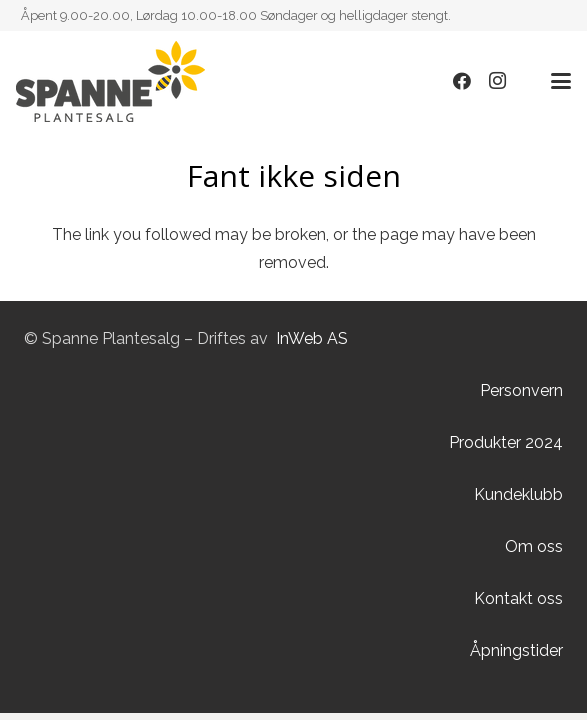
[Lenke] (110, 81)
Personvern (521, 390)
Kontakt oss (518, 598)
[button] (561, 81)
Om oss (534, 546)
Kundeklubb (518, 494)
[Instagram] (498, 81)
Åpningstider (516, 650)
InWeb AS (312, 338)
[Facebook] (462, 81)
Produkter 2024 (506, 442)
